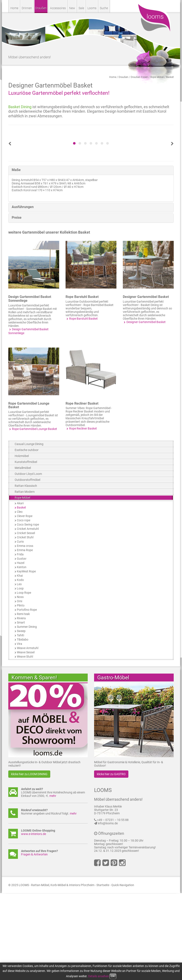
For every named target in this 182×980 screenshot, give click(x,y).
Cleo (20, 599)
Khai (20, 662)
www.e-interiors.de (34, 921)
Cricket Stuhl (25, 624)
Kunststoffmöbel (26, 549)
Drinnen (27, 8)
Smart (21, 709)
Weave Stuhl (25, 743)
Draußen (41, 8)
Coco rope (24, 607)
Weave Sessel (26, 739)
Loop (20, 675)
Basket (170, 77)
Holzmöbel (22, 543)
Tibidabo (23, 726)
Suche (104, 8)
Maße (16, 257)
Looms (92, 8)
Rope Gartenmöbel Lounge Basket (29, 492)
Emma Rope (25, 637)
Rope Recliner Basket (82, 490)
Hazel (21, 650)
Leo (19, 671)
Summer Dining (27, 714)
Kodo (20, 667)
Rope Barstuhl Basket (82, 384)
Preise (17, 304)
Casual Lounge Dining (29, 531)
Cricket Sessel (26, 620)
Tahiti (20, 722)
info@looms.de (108, 910)
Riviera (21, 705)
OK (113, 976)
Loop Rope (24, 680)
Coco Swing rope (28, 611)
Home (14, 8)
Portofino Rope (27, 697)
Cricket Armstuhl (28, 616)
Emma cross (25, 633)
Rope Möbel (157, 77)
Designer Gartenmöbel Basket (146, 384)
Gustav (22, 645)
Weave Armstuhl (28, 735)
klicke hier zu (29, 861)
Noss (20, 684)
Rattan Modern (25, 579)
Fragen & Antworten (34, 941)
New (72, 8)
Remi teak (23, 701)
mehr (53, 883)
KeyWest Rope (26, 658)
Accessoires (58, 8)
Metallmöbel (23, 555)
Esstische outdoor (27, 537)
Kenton (22, 654)
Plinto (21, 692)
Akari (20, 590)
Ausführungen (23, 294)
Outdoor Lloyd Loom (28, 561)
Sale (81, 8)
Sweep (21, 718)
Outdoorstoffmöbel (27, 567)
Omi (19, 688)
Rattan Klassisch (26, 573)
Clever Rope (25, 603)
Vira (19, 731)
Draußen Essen (139, 77)
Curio (20, 628)
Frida (20, 641)
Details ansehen (99, 976)
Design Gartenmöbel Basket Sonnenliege (30, 386)
